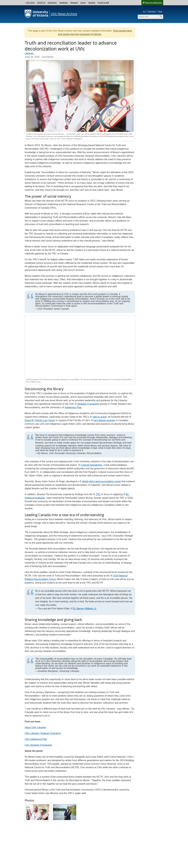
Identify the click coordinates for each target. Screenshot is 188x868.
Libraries (29, 53)
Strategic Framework (88, 404)
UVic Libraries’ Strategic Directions (43, 733)
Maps (160, 11)
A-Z (144, 11)
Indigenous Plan (73, 407)
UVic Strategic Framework (38, 745)
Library (83, 3)
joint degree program (104, 420)
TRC (98, 494)
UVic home (30, 3)
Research (74, 3)
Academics (64, 3)
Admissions (52, 3)
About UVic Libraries (35, 727)
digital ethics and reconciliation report (101, 481)
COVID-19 (41, 3)
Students (92, 3)
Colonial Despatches (91, 465)
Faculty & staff (103, 3)
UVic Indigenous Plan (36, 739)
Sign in (154, 3)
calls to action (100, 417)
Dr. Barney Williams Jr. (85, 609)
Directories (152, 11)
